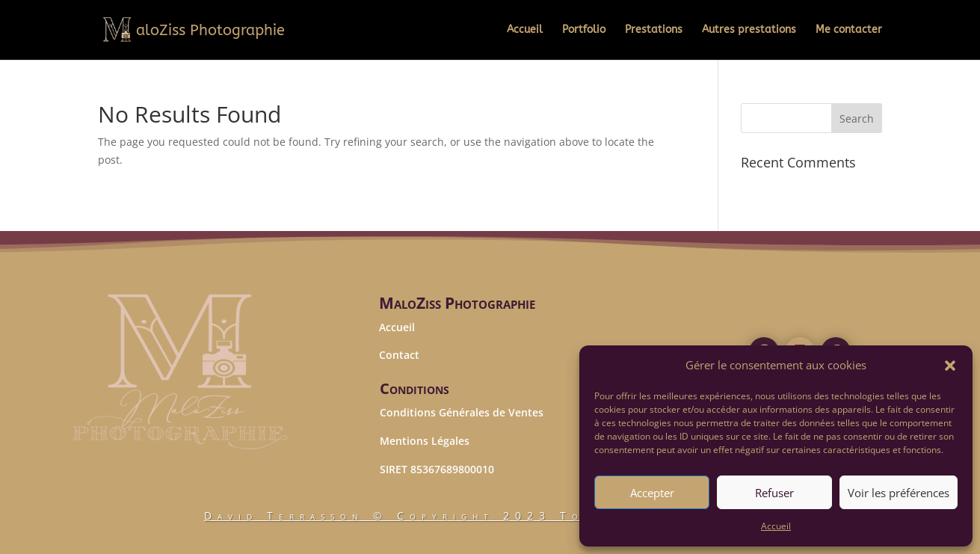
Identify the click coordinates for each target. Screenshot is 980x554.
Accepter (652, 493)
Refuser (774, 493)
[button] (950, 366)
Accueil (776, 526)
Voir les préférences (899, 493)
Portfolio (584, 30)
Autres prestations (749, 30)
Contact (399, 355)
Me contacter (849, 30)
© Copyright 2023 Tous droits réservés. (490, 515)
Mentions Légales (425, 441)
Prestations (654, 30)
